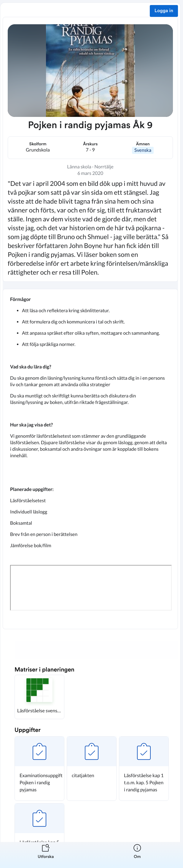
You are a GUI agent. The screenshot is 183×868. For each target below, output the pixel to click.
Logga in (164, 11)
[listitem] (46, 855)
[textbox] (90, 459)
